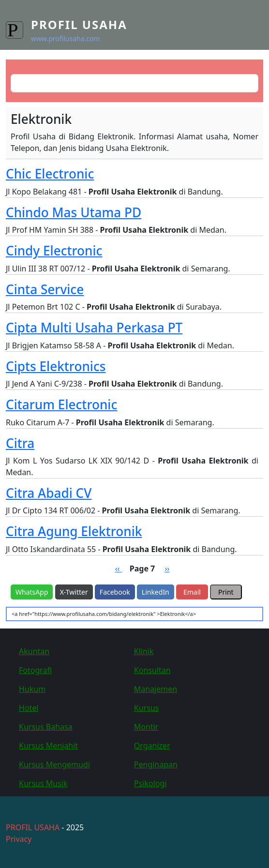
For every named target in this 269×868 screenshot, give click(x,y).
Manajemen (156, 689)
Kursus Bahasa (46, 727)
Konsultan (152, 670)
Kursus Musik (43, 783)
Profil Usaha (79, 24)
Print (226, 592)
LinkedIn (156, 592)
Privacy (19, 839)
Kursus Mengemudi (54, 764)
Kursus (147, 708)
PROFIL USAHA (33, 827)
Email (192, 592)
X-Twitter (74, 592)
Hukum (32, 689)
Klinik (144, 651)
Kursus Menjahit (48, 746)
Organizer (152, 746)
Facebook (115, 592)
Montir (146, 727)
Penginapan (156, 764)
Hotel (29, 708)
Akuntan (34, 651)
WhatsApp (32, 592)
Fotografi (35, 670)
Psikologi (150, 783)
